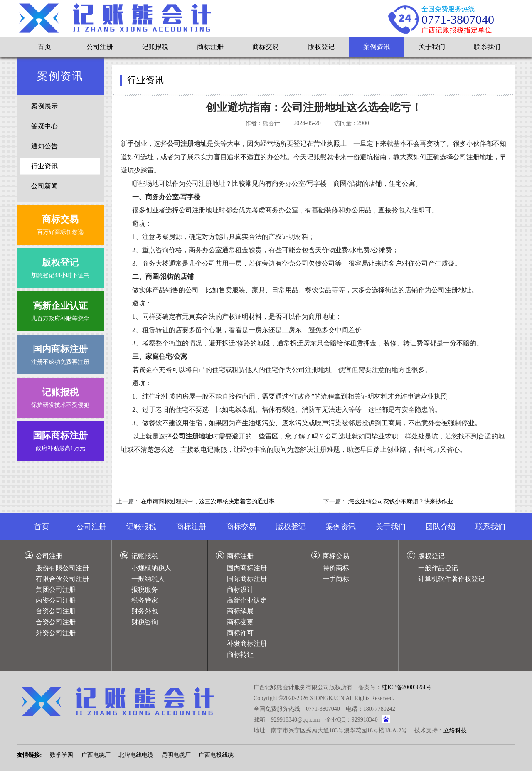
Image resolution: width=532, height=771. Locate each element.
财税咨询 (145, 622)
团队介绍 (441, 527)
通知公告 (44, 146)
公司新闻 (44, 186)
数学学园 (62, 755)
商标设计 (240, 590)
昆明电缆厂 (176, 755)
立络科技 (455, 730)
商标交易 (266, 47)
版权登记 (321, 47)
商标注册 (210, 47)
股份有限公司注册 (62, 568)
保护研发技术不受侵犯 (60, 396)
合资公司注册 (56, 622)
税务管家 (145, 600)
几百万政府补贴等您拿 (60, 309)
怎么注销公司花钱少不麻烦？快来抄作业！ (404, 501)
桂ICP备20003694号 (406, 687)
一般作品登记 (438, 568)
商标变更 (240, 622)
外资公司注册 (56, 633)
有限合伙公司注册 (62, 579)
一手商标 (336, 579)
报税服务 (145, 590)
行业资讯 (44, 166)
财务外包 (145, 611)
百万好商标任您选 (60, 223)
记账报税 (155, 47)
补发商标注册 (247, 644)
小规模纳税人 (151, 568)
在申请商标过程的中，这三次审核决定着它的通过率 (208, 501)
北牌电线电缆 (136, 755)
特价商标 (336, 568)
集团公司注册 (56, 590)
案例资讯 (377, 47)
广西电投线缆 (216, 755)
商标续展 (240, 611)
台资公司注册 (56, 611)
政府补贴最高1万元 (60, 439)
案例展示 (44, 106)
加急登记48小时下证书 (60, 266)
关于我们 (432, 47)
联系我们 (487, 47)
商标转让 (240, 654)
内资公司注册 (56, 600)
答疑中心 (44, 126)
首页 (44, 47)
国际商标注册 (247, 579)
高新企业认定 (247, 600)
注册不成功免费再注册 (60, 353)
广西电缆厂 (96, 755)
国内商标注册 (247, 568)
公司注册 (100, 47)
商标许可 (240, 633)
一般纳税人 (148, 579)
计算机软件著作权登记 (451, 579)
